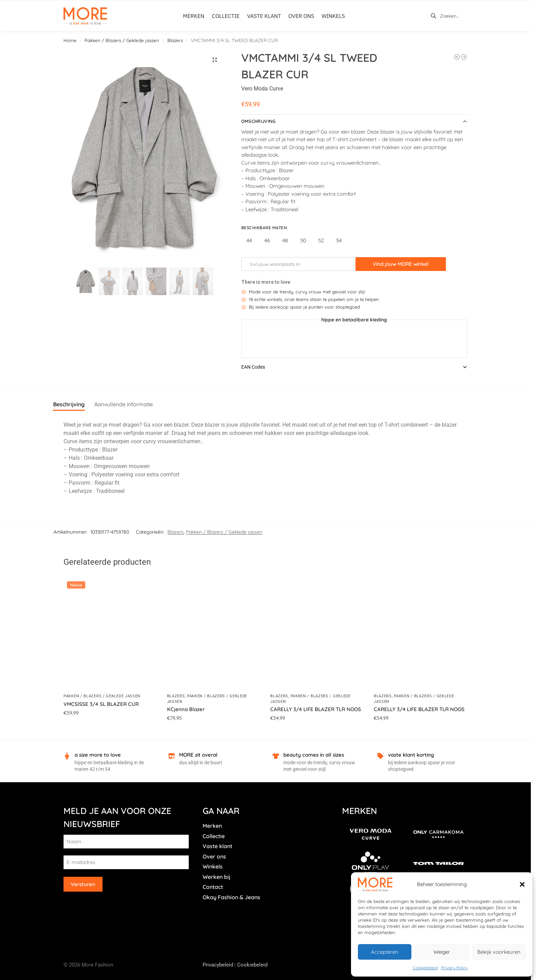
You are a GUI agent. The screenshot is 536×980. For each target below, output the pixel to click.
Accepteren (385, 952)
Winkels (213, 866)
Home (70, 40)
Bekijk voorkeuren (499, 952)
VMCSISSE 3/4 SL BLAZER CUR (101, 704)
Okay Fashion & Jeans (231, 897)
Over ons (214, 856)
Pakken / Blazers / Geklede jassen (122, 40)
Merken (212, 826)
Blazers (175, 40)
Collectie (214, 836)
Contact (213, 887)
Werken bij (216, 877)
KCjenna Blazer (186, 709)
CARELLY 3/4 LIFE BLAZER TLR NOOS (316, 709)
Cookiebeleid (425, 968)
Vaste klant (217, 846)
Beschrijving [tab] (69, 404)
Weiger (442, 952)
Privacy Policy (454, 968)
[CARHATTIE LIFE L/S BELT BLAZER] (464, 57)
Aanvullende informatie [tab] (124, 404)
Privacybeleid (218, 965)
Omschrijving (259, 121)
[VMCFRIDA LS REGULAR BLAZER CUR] (457, 57)
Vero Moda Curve (262, 89)
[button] (522, 884)
